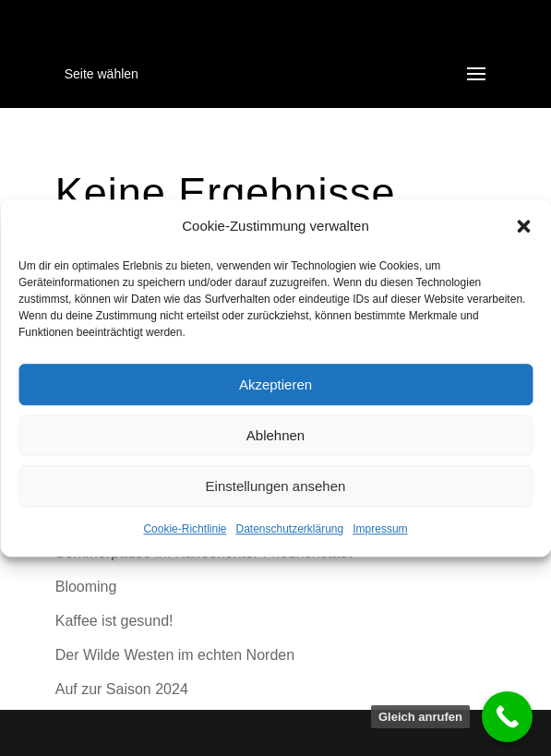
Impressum (380, 530)
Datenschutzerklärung (289, 530)
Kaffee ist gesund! (114, 621)
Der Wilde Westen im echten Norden (175, 655)
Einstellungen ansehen (276, 486)
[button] (523, 226)
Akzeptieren (275, 384)
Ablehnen (275, 435)
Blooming (86, 587)
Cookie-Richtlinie (185, 530)
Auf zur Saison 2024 (122, 689)
